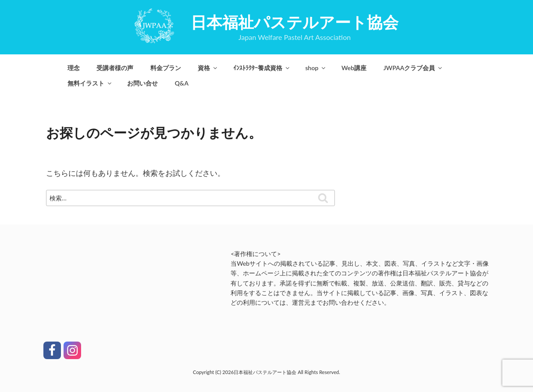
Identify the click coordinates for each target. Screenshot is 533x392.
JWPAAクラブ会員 (414, 68)
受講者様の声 (115, 68)
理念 (74, 68)
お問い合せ (142, 83)
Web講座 (354, 68)
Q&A (182, 83)
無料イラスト (90, 83)
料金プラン (166, 68)
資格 (208, 68)
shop (316, 68)
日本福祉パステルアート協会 (295, 22)
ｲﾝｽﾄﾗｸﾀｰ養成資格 (262, 68)
